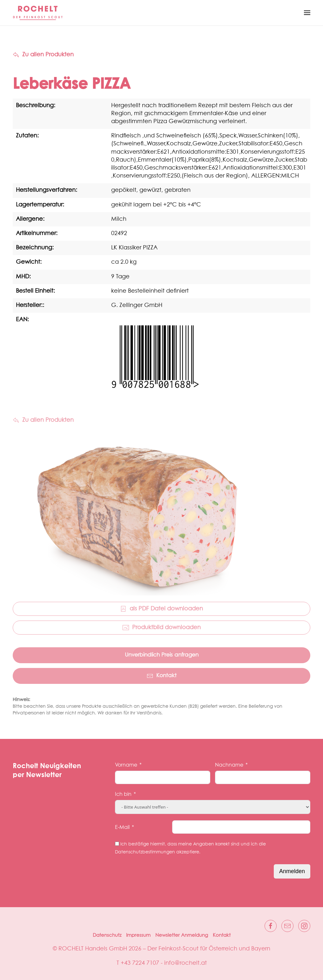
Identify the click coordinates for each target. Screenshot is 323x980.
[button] (307, 13)
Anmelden (292, 871)
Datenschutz (107, 935)
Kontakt (162, 676)
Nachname (229, 765)
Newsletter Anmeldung (182, 935)
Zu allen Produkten (43, 55)
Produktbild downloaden (162, 628)
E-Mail (122, 827)
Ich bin (123, 794)
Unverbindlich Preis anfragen (162, 655)
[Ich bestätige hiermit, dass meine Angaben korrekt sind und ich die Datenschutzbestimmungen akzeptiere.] (117, 844)
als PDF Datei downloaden (161, 609)
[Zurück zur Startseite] (38, 13)
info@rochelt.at (185, 963)
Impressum (138, 935)
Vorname (126, 765)
